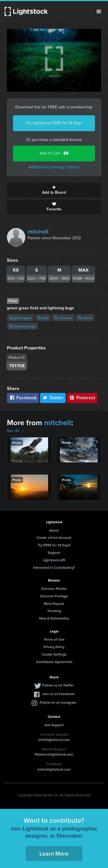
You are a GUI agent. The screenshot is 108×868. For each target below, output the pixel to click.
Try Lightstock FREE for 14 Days (54, 123)
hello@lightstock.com (54, 769)
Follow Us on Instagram (58, 702)
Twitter (53, 398)
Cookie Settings (54, 654)
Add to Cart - (54, 153)
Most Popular (54, 604)
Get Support (54, 725)
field (43, 318)
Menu (99, 12)
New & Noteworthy (54, 618)
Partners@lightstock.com (54, 754)
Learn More (54, 853)
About (54, 530)
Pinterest (82, 398)
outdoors (63, 318)
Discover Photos (54, 589)
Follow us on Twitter (58, 685)
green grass (20, 318)
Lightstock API (54, 560)
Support (54, 552)
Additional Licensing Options (54, 167)
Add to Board (54, 190)
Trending (54, 611)
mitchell (38, 231)
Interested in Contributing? (54, 567)
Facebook (23, 398)
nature (85, 318)
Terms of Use (54, 639)
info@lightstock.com (54, 740)
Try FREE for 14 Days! (54, 545)
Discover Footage (54, 596)
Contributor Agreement (54, 662)
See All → (16, 431)
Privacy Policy (54, 647)
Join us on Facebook (58, 694)
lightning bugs (22, 326)
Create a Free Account (54, 537)
